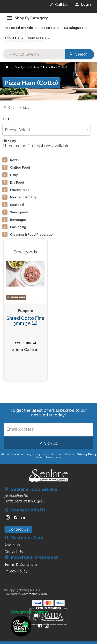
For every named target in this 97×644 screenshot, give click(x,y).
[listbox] (46, 130)
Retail (15, 160)
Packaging (18, 227)
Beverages (18, 220)
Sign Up (51, 443)
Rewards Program (29, 612)
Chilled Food (20, 168)
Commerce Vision (34, 594)
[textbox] (34, 54)
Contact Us (18, 529)
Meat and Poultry (23, 197)
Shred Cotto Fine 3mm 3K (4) (25, 321)
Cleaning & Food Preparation (32, 235)
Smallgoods (19, 212)
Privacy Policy (87, 454)
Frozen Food (20, 190)
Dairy (14, 175)
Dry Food (17, 183)
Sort (6, 119)
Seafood (17, 205)
